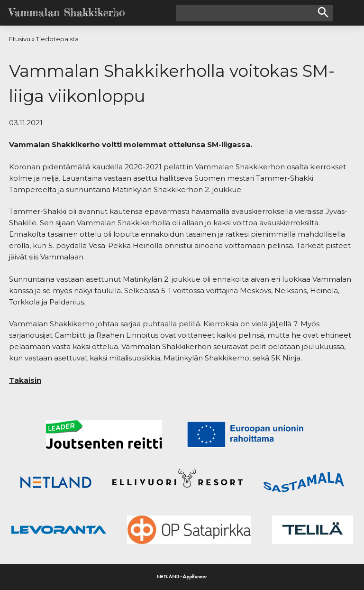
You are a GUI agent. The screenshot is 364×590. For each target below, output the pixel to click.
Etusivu (20, 39)
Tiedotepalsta (57, 39)
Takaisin (25, 380)
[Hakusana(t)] (246, 13)
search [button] (323, 12)
